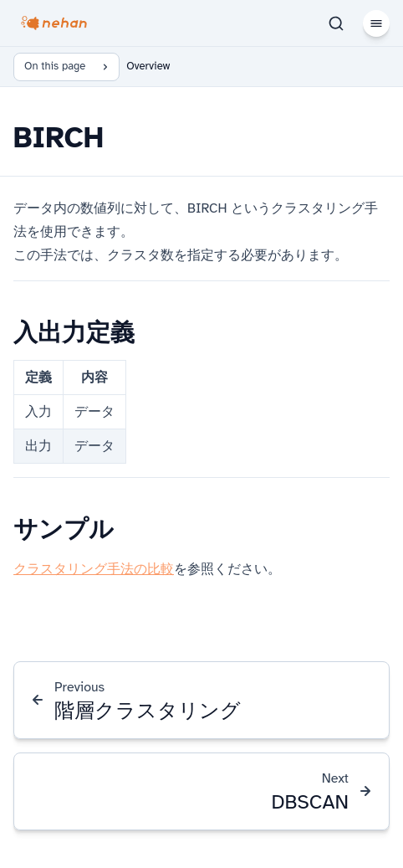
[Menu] (376, 23)
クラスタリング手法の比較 (94, 569)
